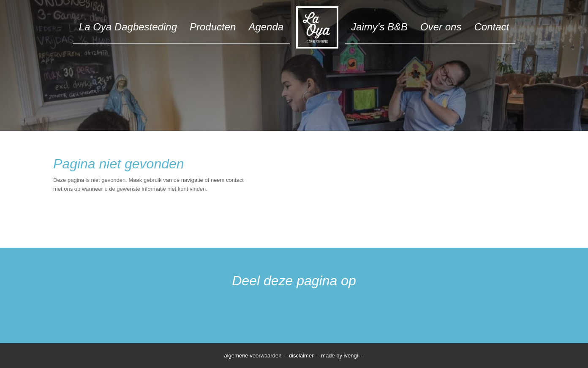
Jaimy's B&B (379, 27)
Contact (491, 27)
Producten (213, 27)
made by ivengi (339, 356)
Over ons (441, 27)
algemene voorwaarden (253, 356)
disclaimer (301, 356)
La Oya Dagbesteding (128, 27)
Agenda (266, 27)
